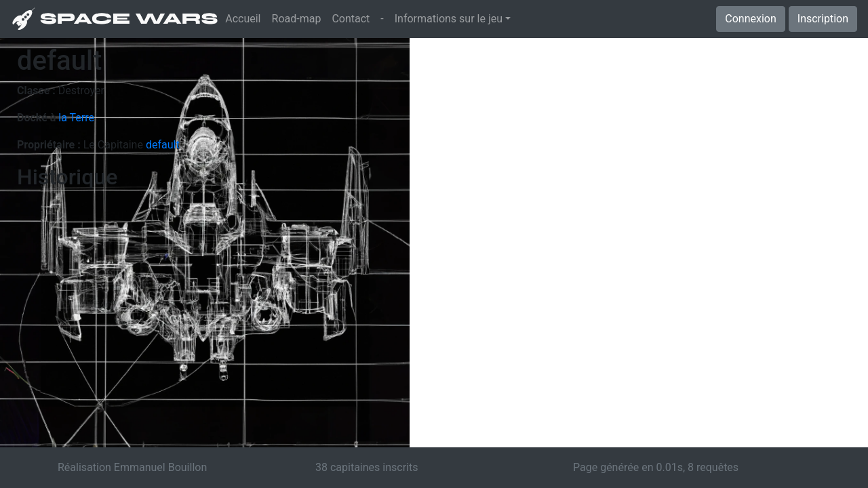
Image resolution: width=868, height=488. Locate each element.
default (163, 145)
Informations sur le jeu (449, 19)
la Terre (76, 118)
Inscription (823, 19)
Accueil (245, 18)
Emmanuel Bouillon (160, 467)
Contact (351, 19)
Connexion (750, 19)
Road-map (297, 19)
